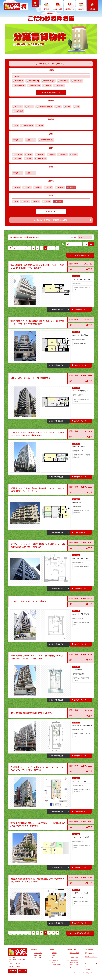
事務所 (68, 107)
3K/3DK (75, 154)
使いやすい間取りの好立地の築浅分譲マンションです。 (32, 713)
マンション (18, 107)
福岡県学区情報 (74, 962)
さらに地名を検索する (51, 92)
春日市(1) (47, 85)
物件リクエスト (90, 953)
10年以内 (48, 202)
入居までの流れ (74, 958)
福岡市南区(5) (63, 81)
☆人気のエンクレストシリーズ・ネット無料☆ (28, 601)
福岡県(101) (17, 77)
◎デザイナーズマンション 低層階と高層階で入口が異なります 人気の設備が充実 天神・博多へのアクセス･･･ (38, 546)
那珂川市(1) (59, 85)
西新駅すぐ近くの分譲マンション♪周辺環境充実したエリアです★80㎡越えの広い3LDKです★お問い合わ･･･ (37, 880)
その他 (41, 126)
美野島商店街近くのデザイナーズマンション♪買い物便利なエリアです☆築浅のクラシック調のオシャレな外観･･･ (37, 657)
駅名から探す (37, 955)
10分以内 (50, 187)
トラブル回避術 (74, 960)
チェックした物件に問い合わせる (80, 255)
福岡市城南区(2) (19, 85)
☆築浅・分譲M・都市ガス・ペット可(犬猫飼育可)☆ (30, 378)
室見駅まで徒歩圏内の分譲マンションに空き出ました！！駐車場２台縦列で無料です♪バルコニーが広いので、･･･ (38, 825)
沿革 (20, 971)
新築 (16, 202)
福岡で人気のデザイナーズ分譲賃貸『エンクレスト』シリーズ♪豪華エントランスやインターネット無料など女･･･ (37, 322)
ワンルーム (18, 154)
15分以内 (61, 187)
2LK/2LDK (63, 154)
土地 (77, 107)
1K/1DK (30, 154)
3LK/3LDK (18, 159)
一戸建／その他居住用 (45, 107)
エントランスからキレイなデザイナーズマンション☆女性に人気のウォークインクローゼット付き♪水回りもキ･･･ (38, 434)
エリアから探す (38, 953)
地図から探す (37, 958)
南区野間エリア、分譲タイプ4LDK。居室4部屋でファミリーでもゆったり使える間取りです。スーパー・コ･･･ (38, 490)
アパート (30, 107)
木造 (16, 126)
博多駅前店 (55, 960)
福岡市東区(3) (18, 81)
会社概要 (12, 971)
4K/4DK (29, 159)
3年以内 (26, 202)
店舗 (59, 107)
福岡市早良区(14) (34, 85)
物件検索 (34, 950)
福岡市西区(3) (77, 81)
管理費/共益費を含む (46, 140)
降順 (91, 244)
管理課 (53, 962)
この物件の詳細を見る (56, 309)
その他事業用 (19, 111)
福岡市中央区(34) (48, 81)
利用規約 (87, 970)
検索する (50, 212)
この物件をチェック (79, 309)
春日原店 (54, 953)
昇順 (86, 244)
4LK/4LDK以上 (42, 159)
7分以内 (39, 187)
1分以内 (17, 187)
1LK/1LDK (41, 154)
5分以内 (28, 187)
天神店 (53, 955)
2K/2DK (52, 154)
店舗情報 (52, 950)
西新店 (53, 958)
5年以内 (37, 202)
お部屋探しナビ (72, 950)
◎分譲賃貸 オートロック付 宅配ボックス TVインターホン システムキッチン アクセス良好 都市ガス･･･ (37, 769)
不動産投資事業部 (56, 965)
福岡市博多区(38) (33, 81)
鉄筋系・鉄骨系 (28, 126)
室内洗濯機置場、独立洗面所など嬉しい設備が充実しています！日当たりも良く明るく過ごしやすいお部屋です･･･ (38, 267)
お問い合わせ (89, 950)
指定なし (72, 187)
